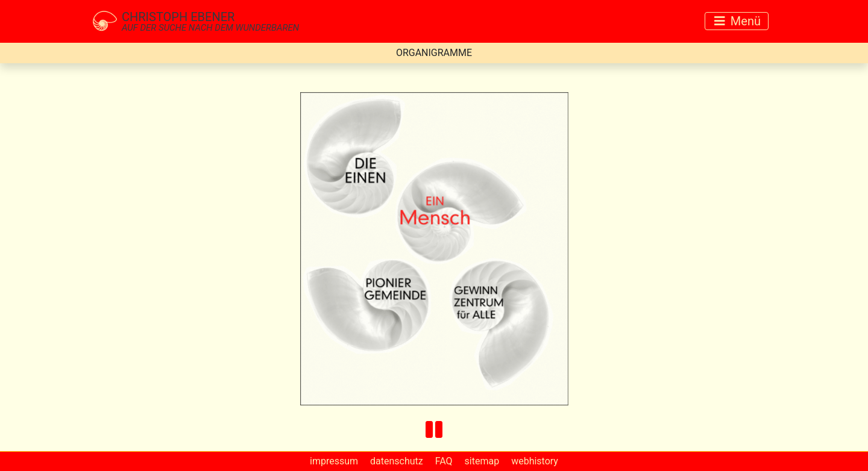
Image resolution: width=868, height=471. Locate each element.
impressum (334, 461)
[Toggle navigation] (737, 21)
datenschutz (397, 461)
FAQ (444, 461)
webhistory (535, 461)
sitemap (482, 461)
